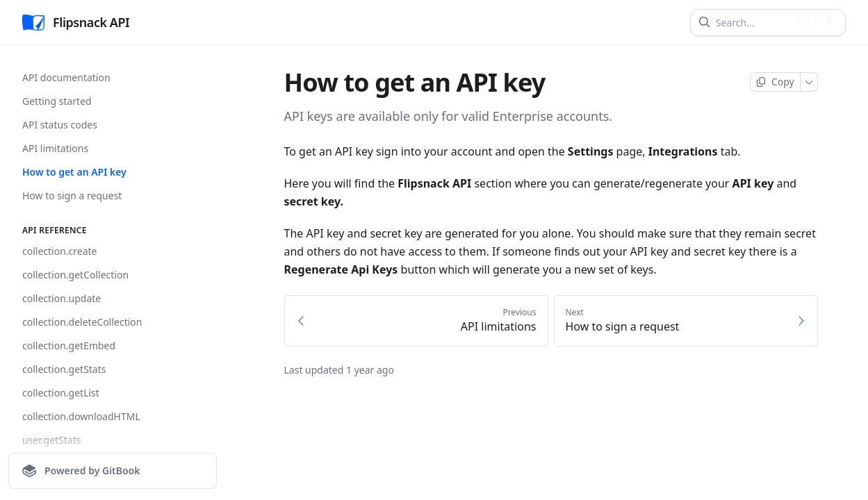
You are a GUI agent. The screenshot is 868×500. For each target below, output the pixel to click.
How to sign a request (72, 195)
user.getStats (51, 440)
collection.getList (61, 393)
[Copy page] (775, 82)
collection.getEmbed (69, 345)
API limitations (55, 148)
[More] (809, 82)
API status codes (60, 125)
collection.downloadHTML (81, 416)
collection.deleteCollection (82, 322)
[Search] (752, 23)
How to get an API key (74, 172)
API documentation (66, 77)
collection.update (62, 298)
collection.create (60, 251)
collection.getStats (64, 369)
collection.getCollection (75, 275)
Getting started (57, 101)
